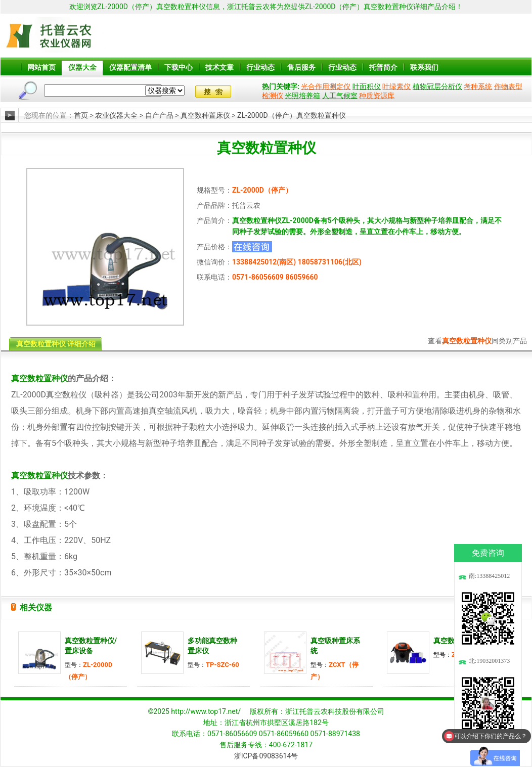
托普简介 (383, 67)
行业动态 (260, 67)
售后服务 (301, 67)
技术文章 (219, 67)
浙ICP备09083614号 (266, 756)
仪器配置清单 (130, 67)
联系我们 (424, 67)
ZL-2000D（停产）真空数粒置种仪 (291, 115)
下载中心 (179, 67)
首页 (81, 115)
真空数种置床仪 (205, 115)
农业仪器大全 (116, 115)
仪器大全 (82, 67)
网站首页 (41, 67)
